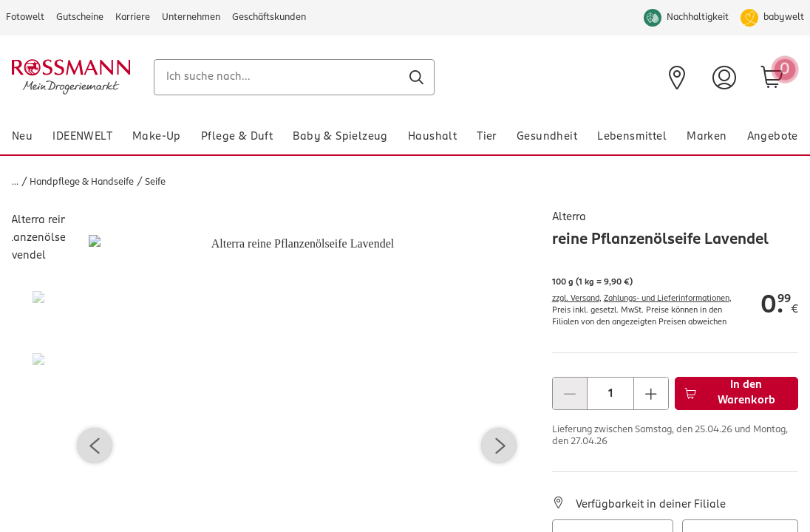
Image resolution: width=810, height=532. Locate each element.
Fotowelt (25, 17)
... (15, 182)
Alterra (569, 217)
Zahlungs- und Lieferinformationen (667, 299)
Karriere (133, 17)
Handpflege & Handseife (82, 182)
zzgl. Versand (576, 299)
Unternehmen (191, 17)
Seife (155, 182)
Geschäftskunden (269, 17)
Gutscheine (80, 17)
